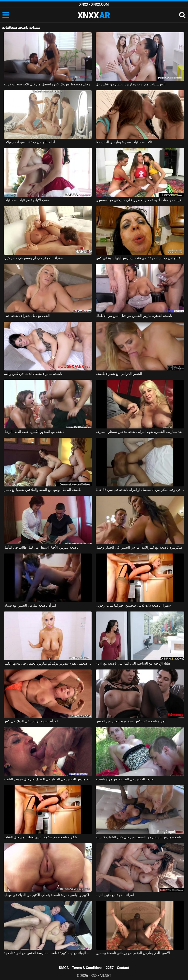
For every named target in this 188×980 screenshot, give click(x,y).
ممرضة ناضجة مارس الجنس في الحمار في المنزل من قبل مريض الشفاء (48, 779)
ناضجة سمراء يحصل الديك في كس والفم (33, 374)
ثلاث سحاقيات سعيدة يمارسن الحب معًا (124, 142)
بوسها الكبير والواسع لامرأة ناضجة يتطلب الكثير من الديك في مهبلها (48, 895)
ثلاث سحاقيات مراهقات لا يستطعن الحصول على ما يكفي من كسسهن (140, 200)
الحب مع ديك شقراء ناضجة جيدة (27, 316)
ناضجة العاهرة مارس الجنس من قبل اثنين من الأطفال (134, 316)
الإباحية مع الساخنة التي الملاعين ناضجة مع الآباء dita (133, 663)
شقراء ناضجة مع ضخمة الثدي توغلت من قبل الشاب (40, 837)
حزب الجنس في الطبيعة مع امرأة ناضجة (124, 779)
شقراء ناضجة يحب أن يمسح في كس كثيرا (34, 258)
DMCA (64, 968)
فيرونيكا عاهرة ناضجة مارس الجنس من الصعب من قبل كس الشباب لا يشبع (140, 837)
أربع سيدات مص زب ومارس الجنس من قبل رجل (131, 84)
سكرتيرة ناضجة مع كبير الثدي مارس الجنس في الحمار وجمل (139, 547)
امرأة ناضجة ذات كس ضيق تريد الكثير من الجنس (131, 721)
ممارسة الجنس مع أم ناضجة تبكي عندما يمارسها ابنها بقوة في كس (140, 258)
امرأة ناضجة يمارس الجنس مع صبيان (30, 605)
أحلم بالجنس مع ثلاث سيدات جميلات (29, 142)
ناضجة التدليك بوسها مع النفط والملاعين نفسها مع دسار (42, 490)
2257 (110, 968)
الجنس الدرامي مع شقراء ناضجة (119, 374)
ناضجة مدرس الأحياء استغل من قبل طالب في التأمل (41, 547)
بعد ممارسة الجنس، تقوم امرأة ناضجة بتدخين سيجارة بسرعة (139, 432)
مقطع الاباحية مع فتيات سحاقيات (27, 200)
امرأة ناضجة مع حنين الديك (115, 895)
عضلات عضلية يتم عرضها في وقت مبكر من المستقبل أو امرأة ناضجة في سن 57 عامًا (140, 490)
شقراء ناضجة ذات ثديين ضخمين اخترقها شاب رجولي (133, 605)
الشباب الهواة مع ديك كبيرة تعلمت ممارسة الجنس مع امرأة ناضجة (48, 953)
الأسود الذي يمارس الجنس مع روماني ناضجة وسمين (133, 953)
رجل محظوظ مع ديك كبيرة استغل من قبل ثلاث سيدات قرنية (47, 84)
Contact (123, 968)
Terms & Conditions (87, 968)
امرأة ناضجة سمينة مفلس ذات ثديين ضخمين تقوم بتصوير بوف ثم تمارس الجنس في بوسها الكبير (48, 663)
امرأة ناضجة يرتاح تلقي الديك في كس (31, 721)
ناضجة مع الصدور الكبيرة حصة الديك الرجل (34, 432)
